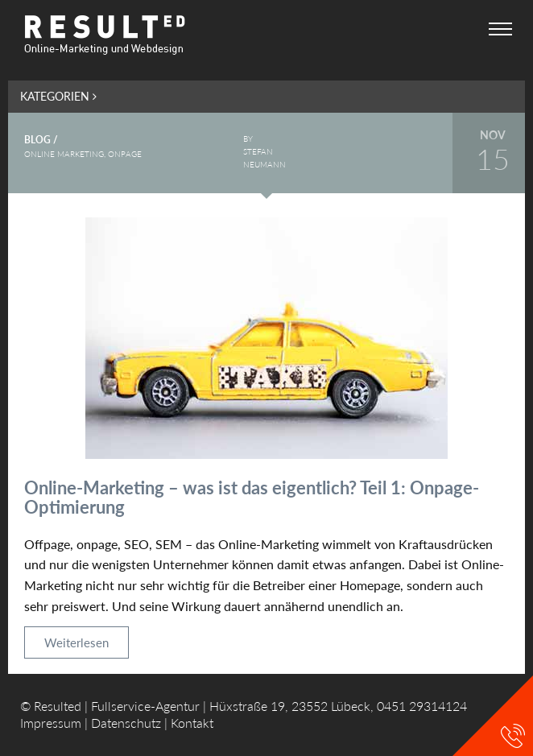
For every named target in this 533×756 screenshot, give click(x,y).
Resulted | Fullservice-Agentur (117, 706)
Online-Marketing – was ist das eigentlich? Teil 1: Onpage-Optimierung (252, 498)
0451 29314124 (422, 706)
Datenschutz (126, 723)
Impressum (51, 723)
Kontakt (192, 723)
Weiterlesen (76, 642)
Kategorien (58, 96)
